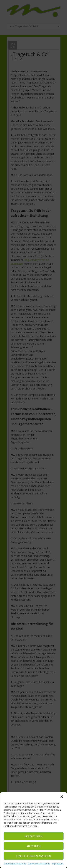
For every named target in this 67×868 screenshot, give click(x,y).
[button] (62, 797)
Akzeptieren (33, 836)
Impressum (58, 864)
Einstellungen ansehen (34, 856)
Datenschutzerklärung (15, 864)
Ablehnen (33, 846)
